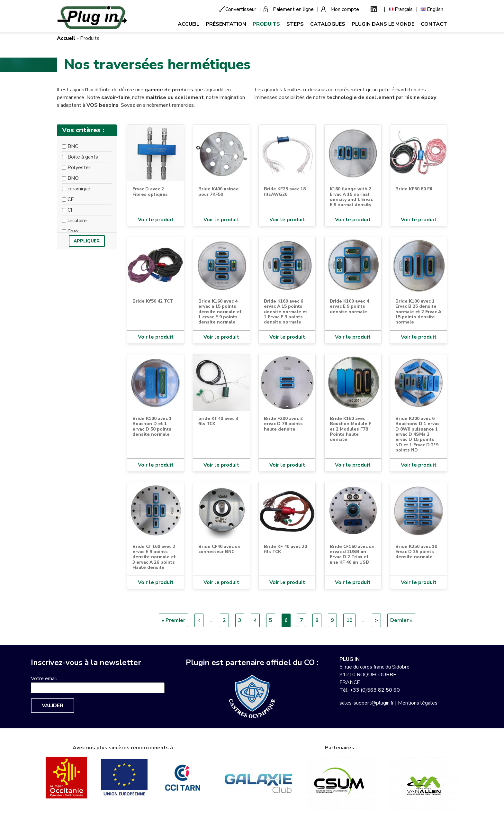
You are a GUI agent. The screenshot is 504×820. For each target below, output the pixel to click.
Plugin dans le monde (383, 24)
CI (70, 210)
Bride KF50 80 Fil (414, 189)
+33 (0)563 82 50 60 (375, 690)
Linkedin (374, 9)
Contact (434, 24)
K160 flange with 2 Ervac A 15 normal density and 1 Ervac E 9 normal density (351, 197)
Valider (53, 706)
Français (404, 9)
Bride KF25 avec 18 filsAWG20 (285, 191)
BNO (73, 178)
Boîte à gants (83, 157)
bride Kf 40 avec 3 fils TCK (218, 421)
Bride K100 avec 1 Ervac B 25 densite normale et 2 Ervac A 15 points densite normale (418, 312)
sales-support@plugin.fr (367, 703)
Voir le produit (156, 220)
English (435, 9)
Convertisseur (241, 9)
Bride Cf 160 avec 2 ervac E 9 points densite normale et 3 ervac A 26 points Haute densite (154, 557)
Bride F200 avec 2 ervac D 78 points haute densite (283, 424)
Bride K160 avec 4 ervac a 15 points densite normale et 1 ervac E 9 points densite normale (220, 312)
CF (71, 199)
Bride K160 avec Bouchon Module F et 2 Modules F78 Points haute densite (351, 429)
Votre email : (45, 679)
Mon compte (345, 9)
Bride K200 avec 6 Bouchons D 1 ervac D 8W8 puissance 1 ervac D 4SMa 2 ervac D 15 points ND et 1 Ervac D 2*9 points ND (417, 434)
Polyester (79, 168)
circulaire (77, 221)
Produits (266, 24)
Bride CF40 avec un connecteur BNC (219, 549)
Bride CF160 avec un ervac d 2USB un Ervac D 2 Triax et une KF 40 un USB (352, 554)
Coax (73, 231)
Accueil (189, 24)
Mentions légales (418, 703)
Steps (295, 24)
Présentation (226, 24)
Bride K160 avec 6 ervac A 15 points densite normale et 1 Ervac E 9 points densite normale (286, 312)
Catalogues (328, 24)
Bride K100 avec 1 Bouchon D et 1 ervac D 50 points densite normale (152, 426)
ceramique (79, 189)
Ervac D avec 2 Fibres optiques (150, 191)
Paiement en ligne (293, 9)
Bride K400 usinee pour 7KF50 (219, 191)
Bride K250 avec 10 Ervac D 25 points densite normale (416, 552)
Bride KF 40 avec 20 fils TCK (285, 549)
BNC (73, 146)
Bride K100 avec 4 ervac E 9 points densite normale (349, 306)
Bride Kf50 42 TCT (153, 301)
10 (351, 620)
